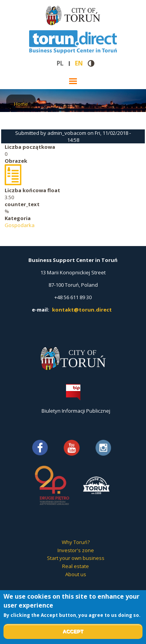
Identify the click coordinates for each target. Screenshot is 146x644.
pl (63, 64)
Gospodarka (20, 225)
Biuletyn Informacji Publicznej (76, 411)
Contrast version (91, 63)
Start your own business (76, 558)
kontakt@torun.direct (82, 310)
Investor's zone (76, 550)
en (81, 64)
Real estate (76, 566)
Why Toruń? (76, 542)
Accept (73, 631)
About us (76, 574)
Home (21, 104)
